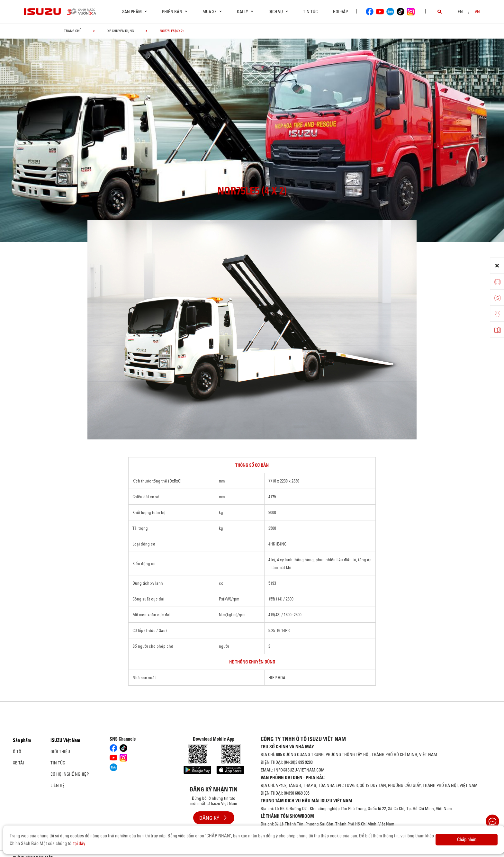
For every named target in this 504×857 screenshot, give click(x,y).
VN (477, 12)
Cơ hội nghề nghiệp (70, 774)
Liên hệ (58, 785)
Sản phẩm (22, 740)
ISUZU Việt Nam (65, 740)
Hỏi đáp (340, 12)
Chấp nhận (467, 840)
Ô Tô (17, 752)
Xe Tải (18, 763)
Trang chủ (73, 31)
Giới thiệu (60, 752)
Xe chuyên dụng (121, 31)
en (460, 12)
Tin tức (310, 12)
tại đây (79, 843)
